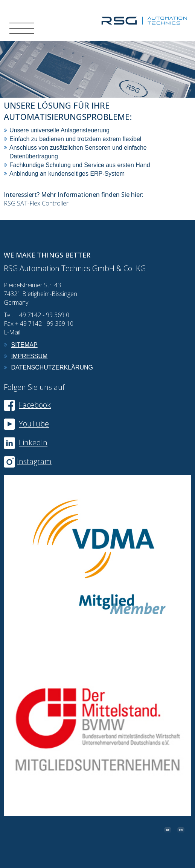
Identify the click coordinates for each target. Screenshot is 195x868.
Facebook (27, 405)
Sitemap (24, 345)
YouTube (26, 424)
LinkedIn (33, 442)
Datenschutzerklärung (52, 367)
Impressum (29, 356)
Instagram (34, 461)
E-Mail (12, 332)
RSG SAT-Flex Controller (36, 203)
